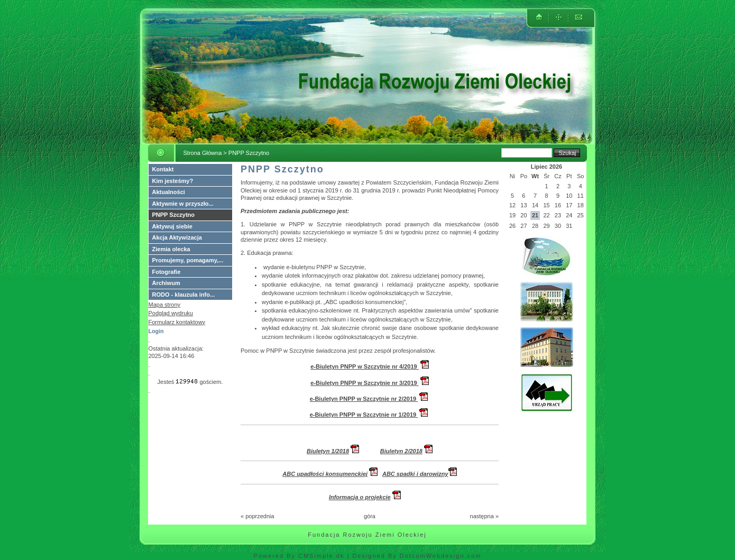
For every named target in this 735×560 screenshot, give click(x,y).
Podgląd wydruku (171, 313)
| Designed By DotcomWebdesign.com (414, 556)
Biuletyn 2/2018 (401, 451)
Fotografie (167, 272)
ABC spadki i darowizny (420, 474)
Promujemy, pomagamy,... (188, 260)
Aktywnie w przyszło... (183, 204)
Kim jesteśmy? (173, 181)
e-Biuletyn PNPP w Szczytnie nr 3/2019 (365, 383)
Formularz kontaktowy (177, 322)
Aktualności (169, 192)
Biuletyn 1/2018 (328, 451)
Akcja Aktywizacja (177, 237)
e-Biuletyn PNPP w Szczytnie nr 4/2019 (365, 366)
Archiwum (166, 283)
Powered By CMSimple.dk (299, 556)
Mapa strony (165, 305)
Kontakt (163, 169)
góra (370, 516)
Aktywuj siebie (172, 226)
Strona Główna (203, 153)
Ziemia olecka (171, 249)
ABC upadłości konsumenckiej (325, 474)
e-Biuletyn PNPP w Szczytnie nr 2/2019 (364, 399)
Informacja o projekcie (360, 497)
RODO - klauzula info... (184, 295)
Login (156, 331)
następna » (484, 516)
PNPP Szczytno (174, 215)
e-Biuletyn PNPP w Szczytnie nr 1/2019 (364, 415)
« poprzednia (258, 516)
